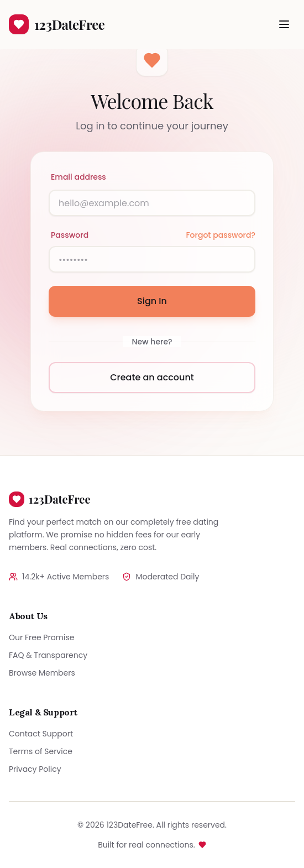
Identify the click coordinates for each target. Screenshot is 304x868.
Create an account (152, 377)
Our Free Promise (41, 637)
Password (70, 235)
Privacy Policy (35, 769)
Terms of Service (41, 751)
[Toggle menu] (284, 24)
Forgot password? (221, 235)
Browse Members (42, 673)
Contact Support (41, 734)
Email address (78, 177)
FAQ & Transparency (48, 655)
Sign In (152, 301)
